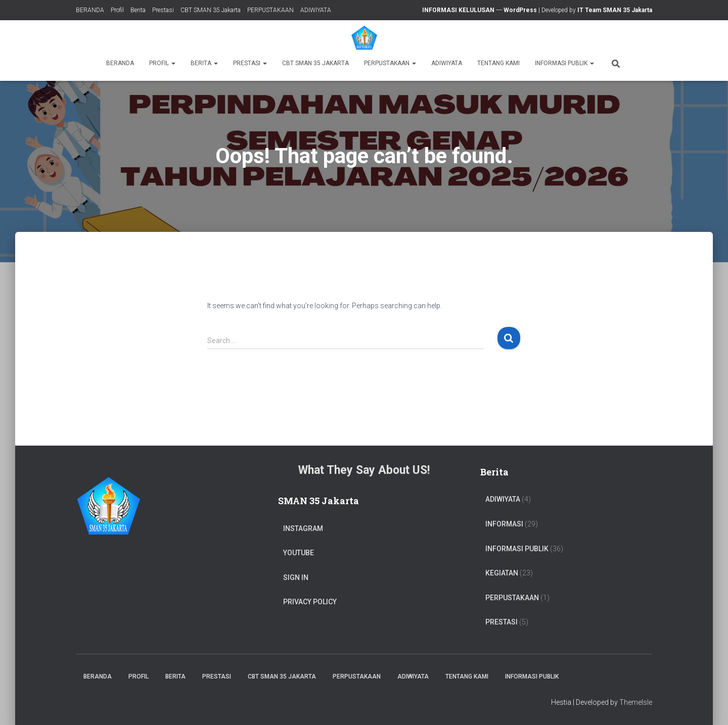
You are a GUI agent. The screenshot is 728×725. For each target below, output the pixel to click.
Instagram (303, 528)
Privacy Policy (310, 602)
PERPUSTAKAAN (270, 10)
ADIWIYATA (316, 10)
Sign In (296, 577)
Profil (117, 10)
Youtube (299, 553)
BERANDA (90, 10)
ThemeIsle (636, 702)
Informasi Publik (564, 63)
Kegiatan (502, 573)
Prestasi (163, 10)
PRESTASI (502, 622)
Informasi (504, 524)
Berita (138, 10)
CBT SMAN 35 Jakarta (211, 10)
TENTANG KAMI (498, 63)
